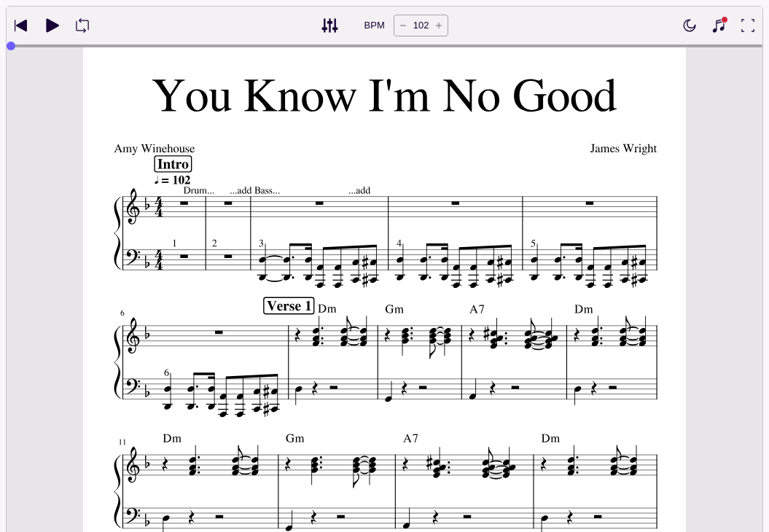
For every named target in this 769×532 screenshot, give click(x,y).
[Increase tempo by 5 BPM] (439, 26)
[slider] (11, 46)
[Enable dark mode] (690, 26)
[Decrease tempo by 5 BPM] (403, 26)
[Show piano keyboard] (719, 26)
